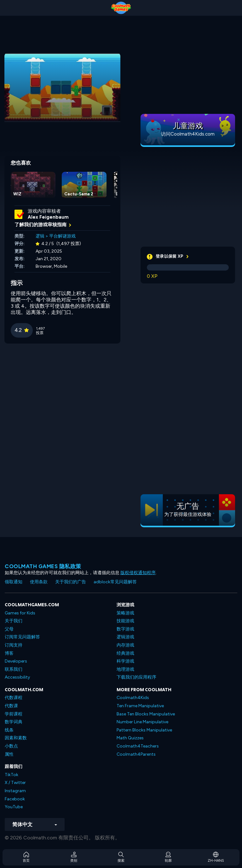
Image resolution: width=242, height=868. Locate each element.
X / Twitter (15, 783)
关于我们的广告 (71, 582)
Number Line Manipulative (142, 722)
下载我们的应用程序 (136, 677)
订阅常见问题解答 (22, 637)
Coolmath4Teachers (138, 746)
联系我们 (14, 669)
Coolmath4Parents (136, 754)
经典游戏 (125, 653)
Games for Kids (20, 613)
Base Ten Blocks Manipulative (146, 714)
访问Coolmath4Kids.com (188, 134)
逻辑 (40, 236)
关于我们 (14, 621)
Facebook (15, 799)
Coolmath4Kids (133, 698)
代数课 (11, 706)
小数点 (11, 746)
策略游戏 (125, 613)
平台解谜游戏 (62, 236)
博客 (9, 653)
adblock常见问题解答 (115, 582)
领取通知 (14, 582)
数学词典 (14, 722)
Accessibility (17, 677)
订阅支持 (14, 645)
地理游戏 (125, 669)
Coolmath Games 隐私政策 (43, 566)
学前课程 (14, 714)
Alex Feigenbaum (48, 217)
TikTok (12, 775)
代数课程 (14, 698)
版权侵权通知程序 (138, 573)
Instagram (15, 791)
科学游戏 (125, 661)
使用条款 (39, 582)
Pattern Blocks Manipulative (144, 730)
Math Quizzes (130, 738)
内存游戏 (125, 645)
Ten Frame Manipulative (140, 706)
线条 (9, 730)
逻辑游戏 (125, 637)
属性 (9, 754)
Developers (16, 661)
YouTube (14, 807)
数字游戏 (125, 629)
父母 (9, 629)
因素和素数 (16, 738)
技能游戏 (125, 621)
